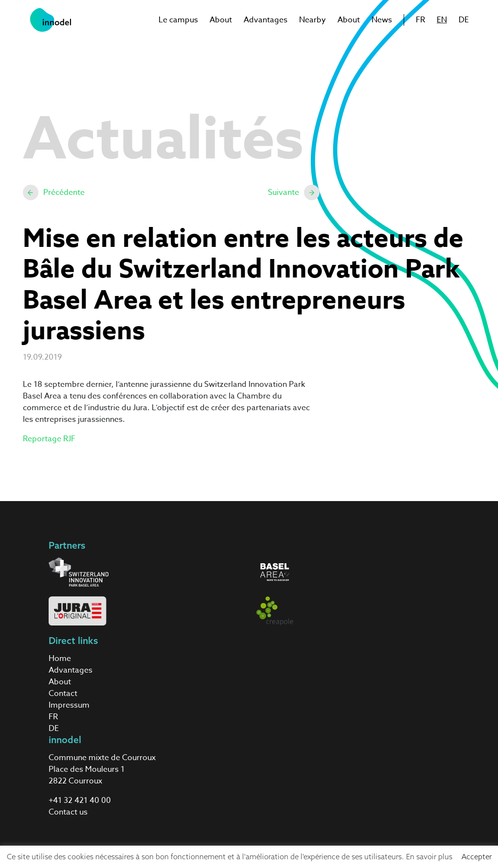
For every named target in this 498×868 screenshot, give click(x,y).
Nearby (312, 20)
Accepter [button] (477, 857)
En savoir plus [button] (429, 857)
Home (60, 659)
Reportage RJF (49, 439)
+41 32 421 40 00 (80, 800)
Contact (63, 694)
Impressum (69, 705)
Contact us (68, 812)
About (221, 20)
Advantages (266, 20)
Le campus (178, 20)
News (382, 20)
